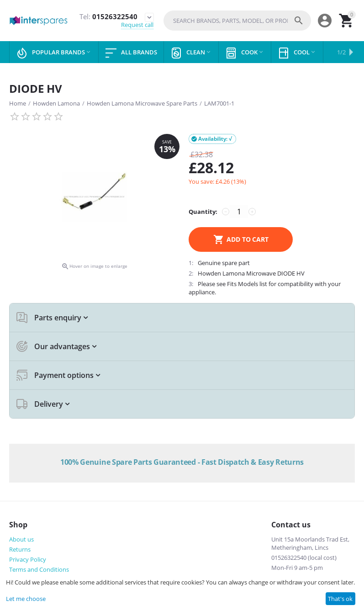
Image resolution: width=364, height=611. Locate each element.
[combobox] (237, 21)
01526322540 (108, 17)
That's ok (340, 599)
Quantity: (203, 212)
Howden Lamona (56, 103)
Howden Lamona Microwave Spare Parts (142, 103)
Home (18, 103)
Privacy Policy (28, 559)
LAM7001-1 (219, 103)
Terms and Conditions (39, 569)
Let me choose (26, 599)
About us (21, 539)
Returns (20, 549)
